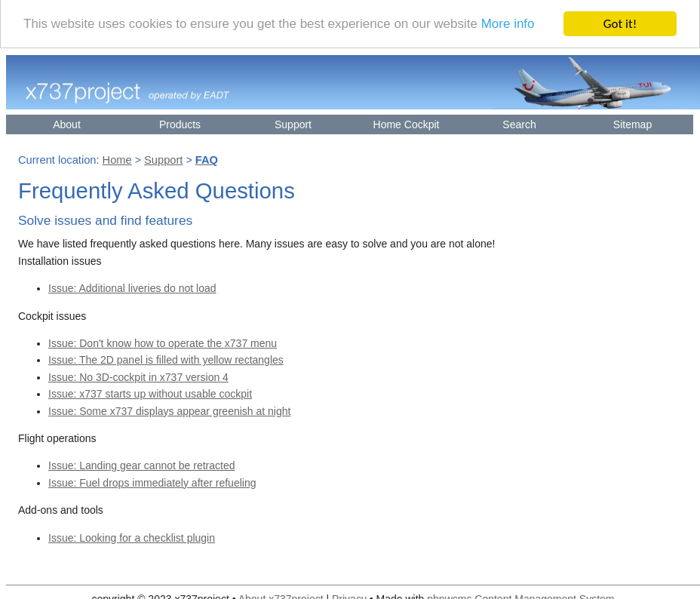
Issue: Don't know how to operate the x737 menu (163, 342)
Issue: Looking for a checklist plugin (132, 536)
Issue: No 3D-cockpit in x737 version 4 (138, 376)
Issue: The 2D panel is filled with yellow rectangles (166, 359)
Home (117, 159)
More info (508, 23)
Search (519, 123)
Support (293, 123)
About (67, 123)
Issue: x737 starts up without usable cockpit (150, 393)
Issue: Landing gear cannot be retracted (142, 465)
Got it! (620, 22)
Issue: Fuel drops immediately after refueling (152, 481)
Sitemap (632, 123)
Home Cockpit (407, 123)
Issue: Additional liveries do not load (132, 287)
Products (180, 123)
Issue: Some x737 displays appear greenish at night (169, 410)
